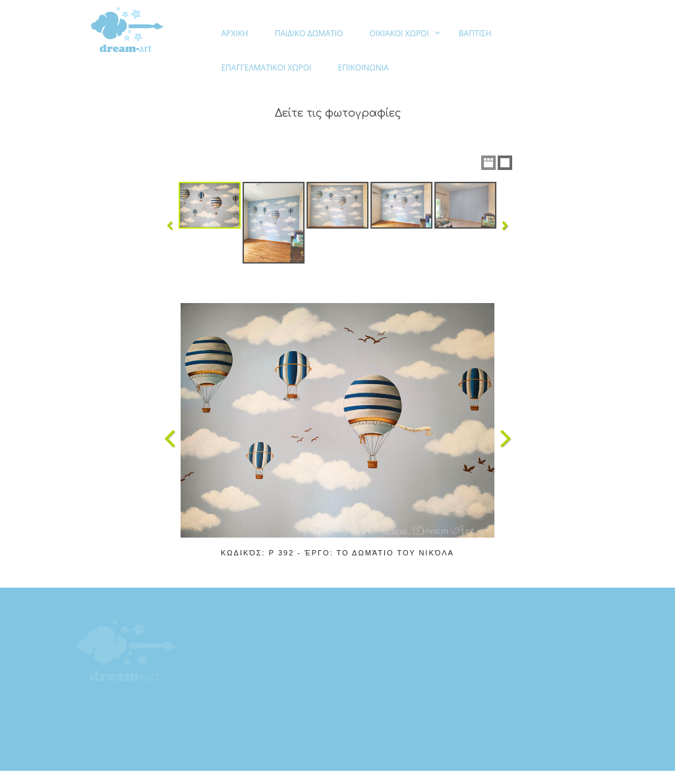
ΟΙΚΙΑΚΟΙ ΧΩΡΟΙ (399, 33)
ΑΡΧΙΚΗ (234, 33)
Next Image (505, 439)
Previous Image (170, 439)
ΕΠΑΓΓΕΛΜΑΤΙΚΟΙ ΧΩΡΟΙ (266, 68)
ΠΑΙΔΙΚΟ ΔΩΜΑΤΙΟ (309, 33)
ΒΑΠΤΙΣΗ (475, 33)
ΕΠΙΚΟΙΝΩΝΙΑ (363, 68)
